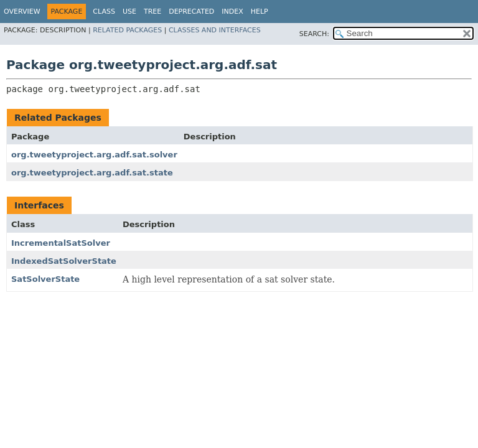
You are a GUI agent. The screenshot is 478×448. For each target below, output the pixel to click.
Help (260, 12)
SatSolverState (45, 279)
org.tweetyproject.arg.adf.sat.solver (94, 155)
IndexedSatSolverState (64, 261)
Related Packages (127, 30)
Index (232, 12)
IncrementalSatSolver (61, 243)
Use (129, 12)
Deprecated (191, 12)
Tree (152, 12)
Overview (22, 12)
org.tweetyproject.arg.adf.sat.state (92, 173)
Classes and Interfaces (215, 30)
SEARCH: (314, 34)
